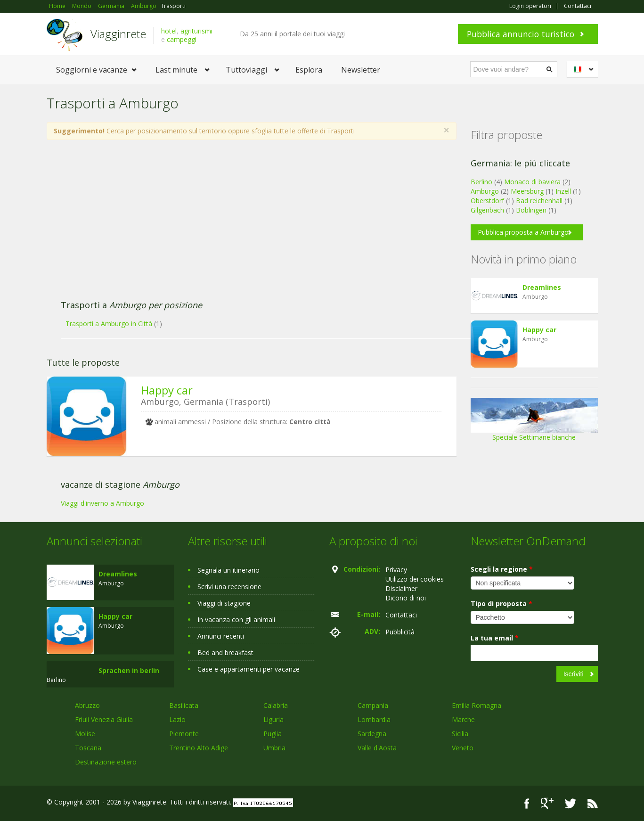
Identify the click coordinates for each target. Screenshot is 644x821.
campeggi (182, 39)
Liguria (273, 719)
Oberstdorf (487, 201)
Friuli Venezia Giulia (104, 719)
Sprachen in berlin (129, 670)
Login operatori (530, 6)
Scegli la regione (502, 569)
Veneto (463, 748)
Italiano (584, 69)
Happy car (167, 390)
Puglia (273, 734)
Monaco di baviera (532, 182)
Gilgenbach (487, 210)
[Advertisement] (242, 225)
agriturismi (196, 31)
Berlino (481, 182)
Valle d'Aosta (377, 748)
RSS (593, 803)
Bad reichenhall (539, 201)
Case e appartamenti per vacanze (249, 669)
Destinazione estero (106, 762)
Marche (463, 719)
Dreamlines (542, 287)
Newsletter (361, 70)
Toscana (88, 748)
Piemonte (184, 734)
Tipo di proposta (501, 603)
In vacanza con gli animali (236, 620)
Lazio (177, 719)
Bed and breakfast (225, 653)
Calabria (276, 705)
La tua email (495, 638)
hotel (169, 31)
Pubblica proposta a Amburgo (523, 232)
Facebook (527, 803)
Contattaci (578, 6)
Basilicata (184, 705)
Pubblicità (400, 632)
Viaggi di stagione (224, 603)
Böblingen (531, 210)
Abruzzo (87, 705)
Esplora (309, 70)
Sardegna (372, 734)
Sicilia (460, 734)
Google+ (547, 803)
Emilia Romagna (477, 705)
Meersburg (527, 191)
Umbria (274, 748)
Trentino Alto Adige (199, 748)
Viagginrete (118, 34)
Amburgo (485, 191)
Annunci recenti (221, 636)
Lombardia (374, 719)
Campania (373, 705)
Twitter (571, 803)
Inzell (563, 191)
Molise (85, 734)
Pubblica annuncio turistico (521, 34)
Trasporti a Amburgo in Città (109, 324)
